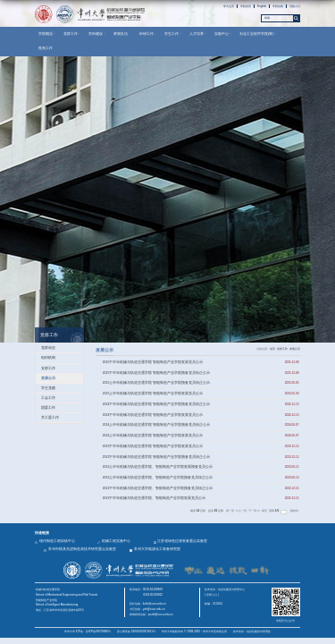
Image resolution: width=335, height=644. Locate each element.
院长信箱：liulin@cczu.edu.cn (148, 604)
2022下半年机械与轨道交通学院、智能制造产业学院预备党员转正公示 (158, 488)
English (262, 6)
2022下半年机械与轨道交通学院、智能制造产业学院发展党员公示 (155, 498)
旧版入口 (295, 6)
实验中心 (223, 34)
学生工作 (173, 34)
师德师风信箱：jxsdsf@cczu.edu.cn (151, 614)
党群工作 (72, 34)
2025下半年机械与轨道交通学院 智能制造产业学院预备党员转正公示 (157, 373)
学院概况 (47, 34)
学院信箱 (278, 6)
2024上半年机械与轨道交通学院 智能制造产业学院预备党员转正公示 (157, 425)
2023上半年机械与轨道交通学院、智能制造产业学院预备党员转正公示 (158, 478)
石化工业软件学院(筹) (259, 34)
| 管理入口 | (211, 595)
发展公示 (295, 349)
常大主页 (229, 6)
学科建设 (97, 34)
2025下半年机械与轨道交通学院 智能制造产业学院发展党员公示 (153, 362)
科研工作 (148, 34)
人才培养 (198, 34)
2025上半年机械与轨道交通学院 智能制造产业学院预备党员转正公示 (157, 383)
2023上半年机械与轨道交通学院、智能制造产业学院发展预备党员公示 (158, 467)
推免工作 (46, 48)
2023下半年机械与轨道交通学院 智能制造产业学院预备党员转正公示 (157, 457)
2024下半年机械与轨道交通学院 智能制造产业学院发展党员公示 (153, 415)
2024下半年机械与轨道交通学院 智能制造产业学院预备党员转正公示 (157, 404)
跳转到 (295, 511)
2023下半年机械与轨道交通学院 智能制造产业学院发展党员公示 (153, 446)
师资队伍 (122, 34)
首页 (272, 349)
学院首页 (246, 6)
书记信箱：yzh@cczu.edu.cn (147, 609)
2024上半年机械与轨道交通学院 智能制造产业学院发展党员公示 (153, 436)
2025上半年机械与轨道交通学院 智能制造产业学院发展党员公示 (153, 394)
